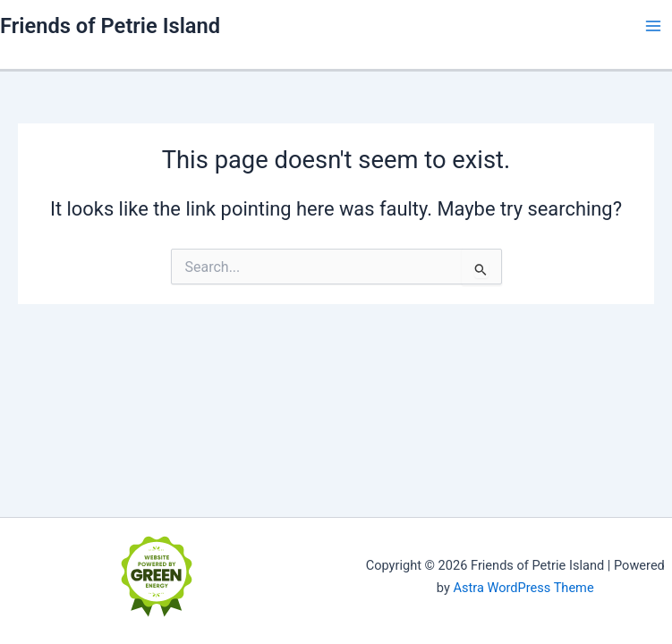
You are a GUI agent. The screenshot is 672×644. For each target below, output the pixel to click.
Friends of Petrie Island (110, 26)
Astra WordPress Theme (523, 588)
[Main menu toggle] (653, 26)
